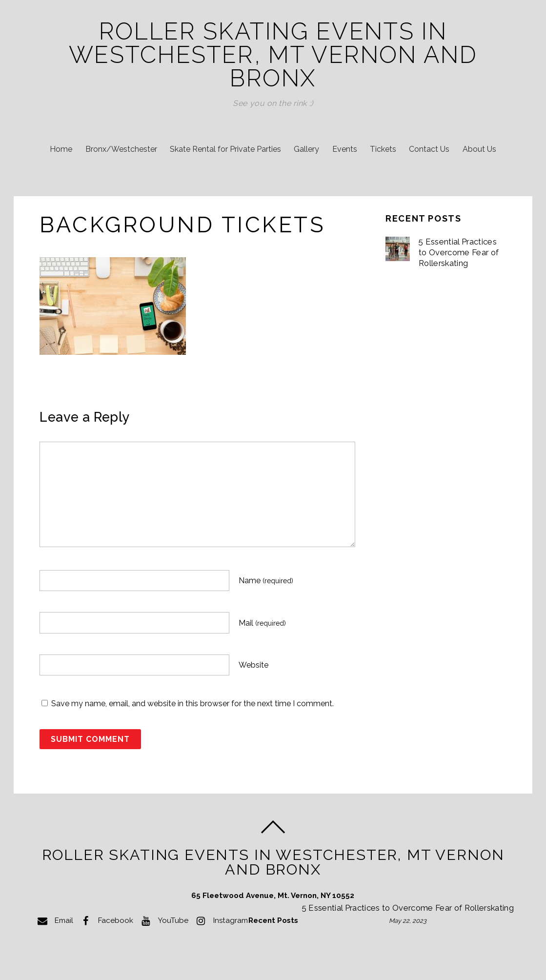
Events (345, 149)
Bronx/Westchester (121, 149)
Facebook (106, 920)
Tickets (383, 149)
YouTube (163, 920)
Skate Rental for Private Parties (225, 149)
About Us (479, 149)
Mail (262, 623)
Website (253, 665)
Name (266, 581)
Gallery (306, 149)
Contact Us (429, 149)
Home (61, 149)
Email (54, 920)
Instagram (221, 920)
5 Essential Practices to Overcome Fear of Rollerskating (459, 252)
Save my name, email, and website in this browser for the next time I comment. (192, 704)
